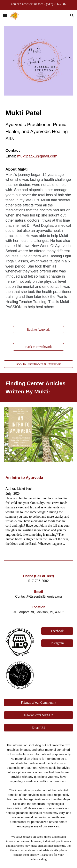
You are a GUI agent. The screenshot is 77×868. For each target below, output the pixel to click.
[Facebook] (57, 631)
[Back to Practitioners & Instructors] (39, 364)
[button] (5, 15)
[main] (39, 125)
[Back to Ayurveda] (38, 330)
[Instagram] (57, 643)
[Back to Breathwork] (38, 347)
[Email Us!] (39, 728)
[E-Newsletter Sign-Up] (39, 715)
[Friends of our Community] (39, 703)
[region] (38, 5)
